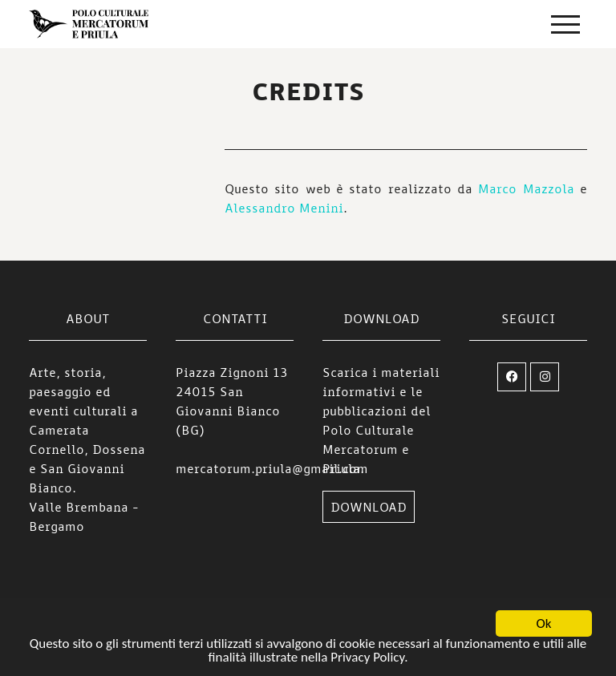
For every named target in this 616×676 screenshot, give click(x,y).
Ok (544, 624)
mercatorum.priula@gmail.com (272, 468)
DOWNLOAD (369, 507)
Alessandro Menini (284, 208)
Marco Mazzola (526, 188)
